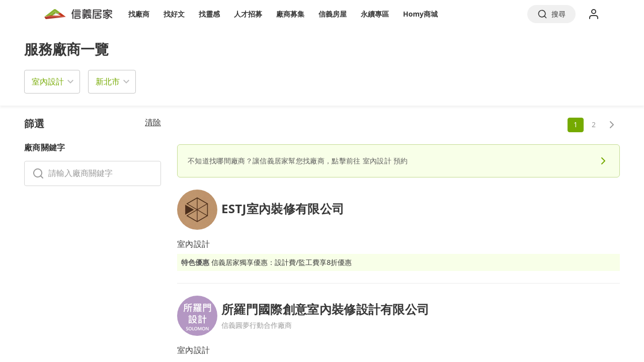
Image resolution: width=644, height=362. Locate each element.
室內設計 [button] (48, 81)
